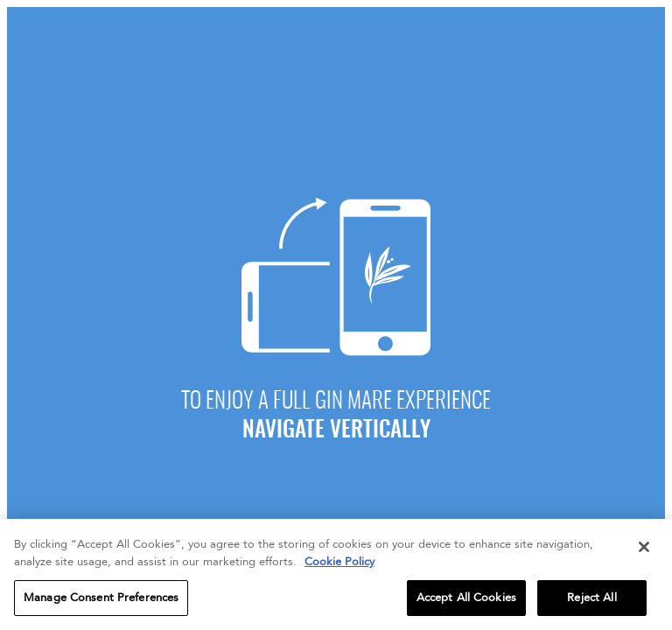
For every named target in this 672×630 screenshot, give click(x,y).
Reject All (591, 601)
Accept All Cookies (466, 601)
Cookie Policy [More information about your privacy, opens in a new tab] (339, 565)
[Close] (644, 551)
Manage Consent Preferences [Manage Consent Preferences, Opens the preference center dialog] (101, 601)
